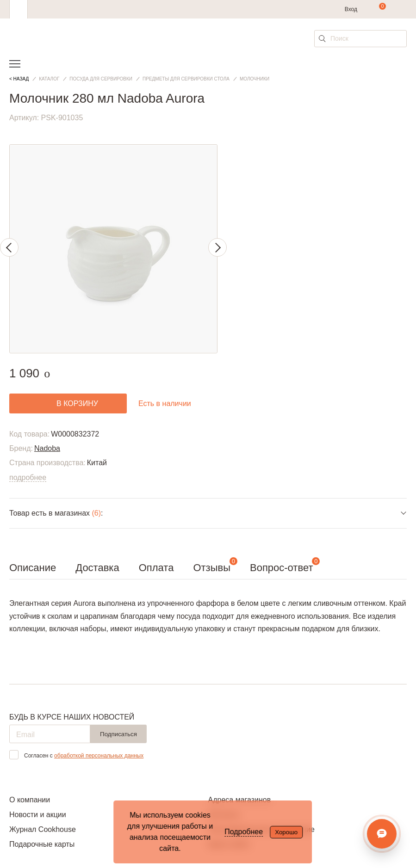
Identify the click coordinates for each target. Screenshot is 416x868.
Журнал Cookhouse (43, 829)
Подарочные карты (42, 844)
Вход (351, 9)
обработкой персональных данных (99, 756)
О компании (30, 800)
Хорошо (286, 832)
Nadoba (47, 448)
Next (217, 247)
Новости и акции (38, 815)
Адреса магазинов (240, 800)
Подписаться (118, 734)
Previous (9, 247)
